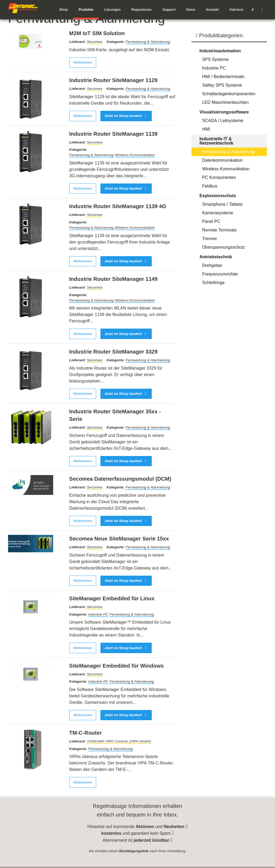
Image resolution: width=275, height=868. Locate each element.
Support (169, 10)
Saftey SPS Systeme (222, 85)
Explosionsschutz (218, 196)
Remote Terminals (220, 230)
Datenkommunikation (222, 160)
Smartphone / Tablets (222, 204)
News (191, 10)
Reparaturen (141, 10)
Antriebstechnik (216, 257)
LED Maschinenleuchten (225, 102)
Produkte (86, 10)
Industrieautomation (220, 51)
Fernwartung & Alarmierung (148, 42)
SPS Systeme (216, 59)
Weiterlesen (83, 62)
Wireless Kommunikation (135, 155)
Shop (64, 10)
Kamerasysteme (218, 213)
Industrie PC (98, 614)
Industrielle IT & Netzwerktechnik (216, 141)
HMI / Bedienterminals (223, 77)
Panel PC (211, 221)
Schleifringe (214, 283)
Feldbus (210, 186)
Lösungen (112, 10)
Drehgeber (212, 265)
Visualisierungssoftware (224, 112)
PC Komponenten (219, 177)
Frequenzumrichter (220, 274)
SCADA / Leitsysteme (223, 121)
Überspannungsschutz (224, 247)
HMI (206, 129)
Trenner (210, 239)
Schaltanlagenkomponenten (229, 94)
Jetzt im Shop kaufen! (126, 116)
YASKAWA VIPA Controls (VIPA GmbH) (119, 741)
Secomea (94, 42)
